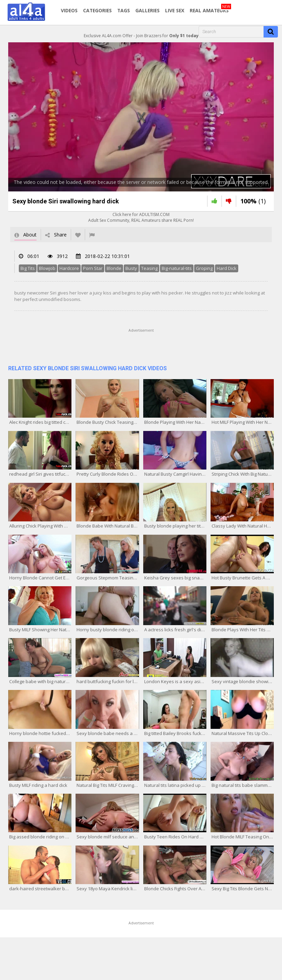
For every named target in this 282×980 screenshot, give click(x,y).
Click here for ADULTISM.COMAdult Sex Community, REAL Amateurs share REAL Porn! (141, 217)
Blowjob (47, 268)
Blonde (114, 268)
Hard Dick (227, 268)
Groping (204, 268)
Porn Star (93, 268)
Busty (131, 268)
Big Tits (28, 268)
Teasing (149, 268)
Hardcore (69, 268)
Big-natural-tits (177, 268)
